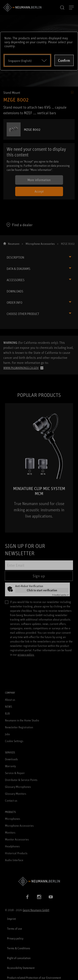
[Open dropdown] (27, 60)
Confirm (64, 60)
